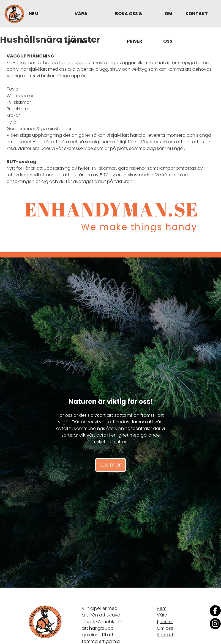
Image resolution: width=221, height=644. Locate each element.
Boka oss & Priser (129, 27)
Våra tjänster (76, 27)
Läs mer (110, 465)
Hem (34, 14)
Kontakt (197, 14)
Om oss (168, 27)
